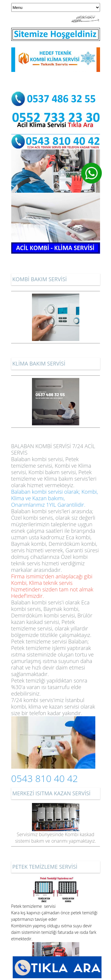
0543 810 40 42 (45, 778)
